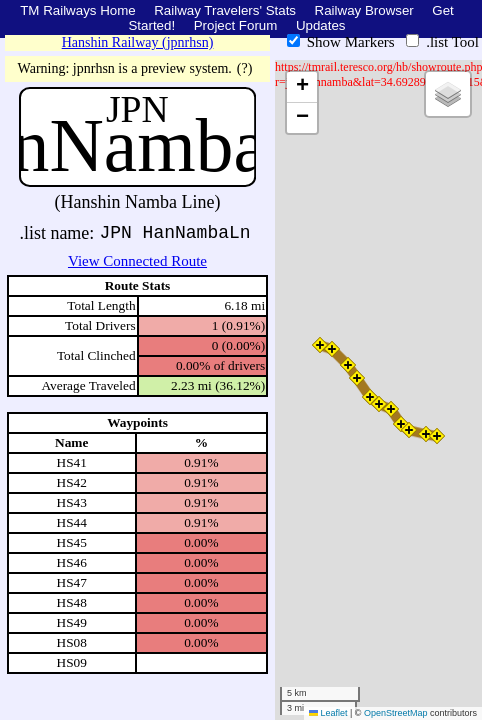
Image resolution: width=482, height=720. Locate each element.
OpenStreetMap (396, 713)
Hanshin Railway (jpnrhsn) (138, 42)
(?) (245, 68)
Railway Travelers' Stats (225, 10)
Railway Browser (364, 10)
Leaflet (328, 713)
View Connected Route (137, 261)
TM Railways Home (78, 10)
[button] (437, 436)
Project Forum (236, 25)
